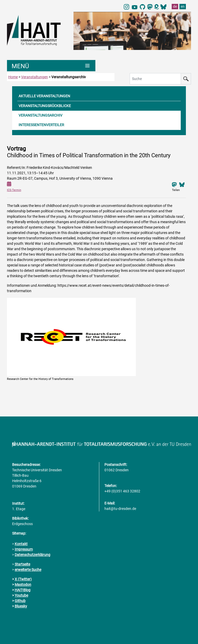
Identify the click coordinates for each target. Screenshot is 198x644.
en (183, 6)
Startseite (22, 564)
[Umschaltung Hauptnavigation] (51, 66)
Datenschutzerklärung (32, 555)
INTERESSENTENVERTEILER (41, 125)
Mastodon (23, 585)
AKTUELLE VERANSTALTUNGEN (44, 96)
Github (20, 601)
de (175, 6)
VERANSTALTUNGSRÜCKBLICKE (45, 106)
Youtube (21, 595)
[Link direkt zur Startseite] (38, 30)
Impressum (24, 549)
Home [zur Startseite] (13, 77)
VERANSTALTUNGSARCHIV (40, 115)
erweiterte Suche (28, 570)
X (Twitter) (23, 579)
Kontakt (21, 544)
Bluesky (21, 606)
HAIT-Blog (23, 590)
